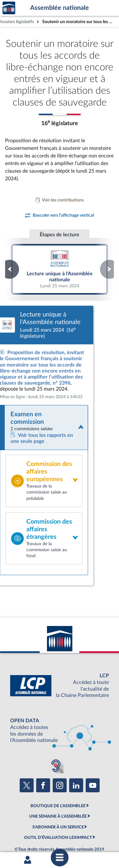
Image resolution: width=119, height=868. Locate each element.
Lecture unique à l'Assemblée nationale (60, 269)
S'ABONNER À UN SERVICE (58, 800)
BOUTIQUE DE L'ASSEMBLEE (58, 779)
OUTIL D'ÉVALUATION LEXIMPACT (58, 810)
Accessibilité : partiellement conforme (75, 827)
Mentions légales (23, 827)
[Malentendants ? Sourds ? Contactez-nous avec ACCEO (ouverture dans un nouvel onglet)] (56, 738)
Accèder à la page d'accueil (9, 8)
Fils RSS (64, 832)
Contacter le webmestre (32, 832)
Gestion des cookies (92, 832)
